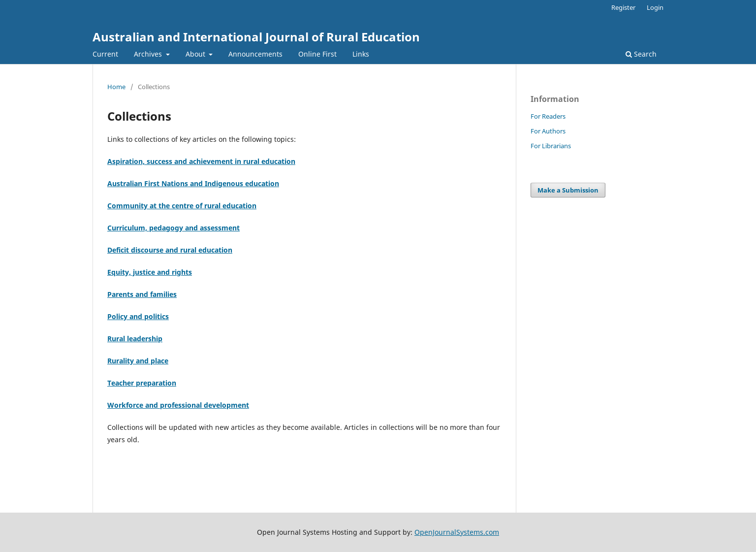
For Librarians (551, 146)
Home (116, 87)
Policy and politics (138, 316)
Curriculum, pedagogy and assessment (173, 228)
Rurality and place (138, 361)
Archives (149, 54)
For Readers (548, 116)
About (196, 54)
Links (361, 54)
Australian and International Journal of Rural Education (256, 37)
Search (641, 54)
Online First (317, 54)
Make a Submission (568, 190)
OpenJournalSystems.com (457, 532)
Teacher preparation (142, 383)
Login (655, 7)
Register (623, 7)
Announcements (255, 54)
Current (105, 54)
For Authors (548, 131)
